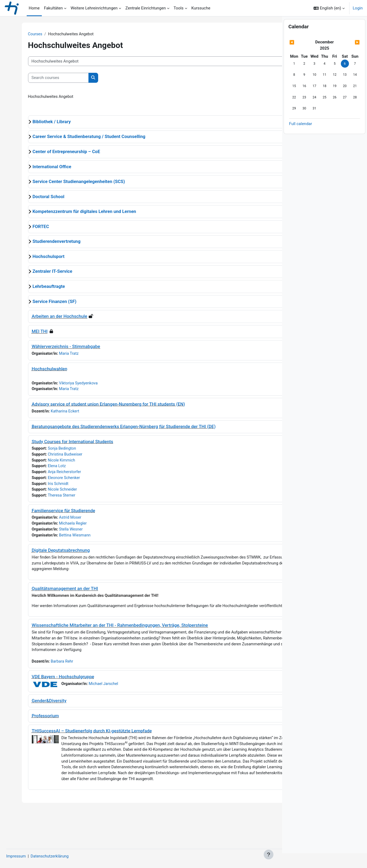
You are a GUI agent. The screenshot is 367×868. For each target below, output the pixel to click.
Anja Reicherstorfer (57, 475)
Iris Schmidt (50, 487)
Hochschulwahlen (41, 370)
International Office (43, 167)
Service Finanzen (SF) (46, 302)
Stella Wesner (64, 534)
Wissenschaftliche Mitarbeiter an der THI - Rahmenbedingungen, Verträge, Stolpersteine (111, 637)
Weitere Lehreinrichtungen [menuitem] (94, 8)
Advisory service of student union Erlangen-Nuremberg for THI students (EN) (100, 406)
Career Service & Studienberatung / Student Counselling (80, 137)
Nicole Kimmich (54, 463)
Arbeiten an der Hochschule (51, 317)
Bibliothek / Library (43, 122)
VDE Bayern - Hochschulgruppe (54, 696)
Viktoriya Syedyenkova (71, 384)
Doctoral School (40, 197)
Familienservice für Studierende (55, 514)
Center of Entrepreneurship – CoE (58, 152)
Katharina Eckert (57, 413)
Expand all (262, 112)
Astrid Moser (63, 522)
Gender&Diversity (40, 720)
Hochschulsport (40, 257)
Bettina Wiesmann (68, 540)
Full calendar (301, 139)
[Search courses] (49, 78)
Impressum (29, 856)
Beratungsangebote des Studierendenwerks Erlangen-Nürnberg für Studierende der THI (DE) (115, 428)
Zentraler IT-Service (44, 272)
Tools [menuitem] (179, 8)
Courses (27, 34)
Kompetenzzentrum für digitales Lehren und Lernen (76, 212)
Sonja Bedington (54, 450)
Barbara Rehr (54, 680)
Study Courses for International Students (64, 443)
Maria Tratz (61, 354)
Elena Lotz (49, 469)
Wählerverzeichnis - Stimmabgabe (57, 347)
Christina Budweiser (58, 457)
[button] (329, 8)
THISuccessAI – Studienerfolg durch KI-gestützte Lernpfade (83, 750)
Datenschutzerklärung (64, 856)
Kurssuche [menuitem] (201, 8)
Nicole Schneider (55, 493)
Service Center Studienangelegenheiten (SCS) (70, 182)
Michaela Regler (66, 528)
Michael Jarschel (96, 703)
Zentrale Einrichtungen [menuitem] (146, 8)
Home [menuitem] (34, 8)
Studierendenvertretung (48, 242)
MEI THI (31, 332)
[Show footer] (269, 855)
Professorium (37, 735)
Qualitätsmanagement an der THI (56, 594)
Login (358, 8)
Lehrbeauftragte (40, 287)
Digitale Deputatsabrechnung (52, 555)
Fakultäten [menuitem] (53, 8)
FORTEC (32, 227)
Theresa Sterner (54, 499)
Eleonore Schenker (56, 481)
